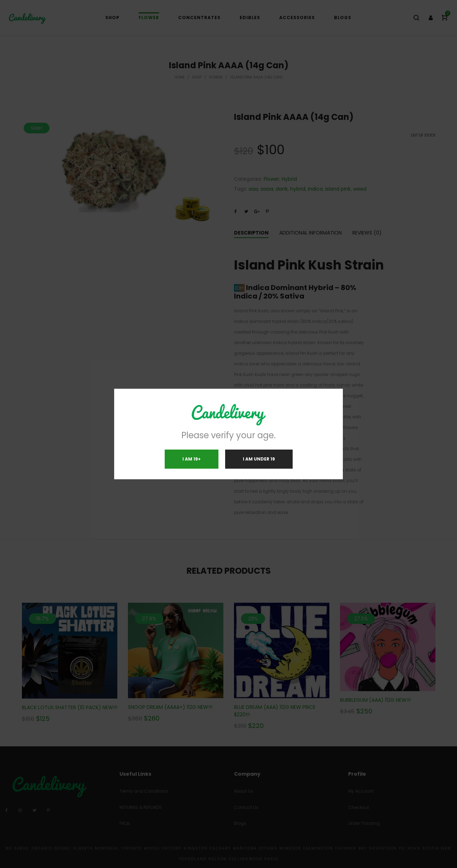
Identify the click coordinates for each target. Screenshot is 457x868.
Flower (216, 77)
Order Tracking (364, 823)
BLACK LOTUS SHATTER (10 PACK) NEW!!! (70, 707)
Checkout (359, 807)
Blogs (240, 823)
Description (251, 233)
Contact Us (246, 807)
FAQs (125, 823)
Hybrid (289, 179)
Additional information (310, 233)
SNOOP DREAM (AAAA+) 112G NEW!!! (170, 707)
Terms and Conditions (144, 791)
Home (180, 77)
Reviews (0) (367, 233)
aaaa (267, 189)
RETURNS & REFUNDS (141, 807)
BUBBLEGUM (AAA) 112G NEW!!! (375, 700)
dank (282, 189)
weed (360, 189)
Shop (197, 77)
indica (315, 189)
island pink (338, 189)
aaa (253, 189)
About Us (244, 791)
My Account (361, 791)
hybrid (298, 189)
